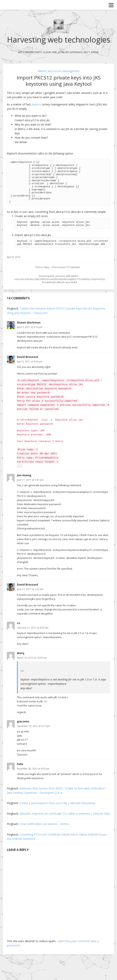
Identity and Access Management (59, 71)
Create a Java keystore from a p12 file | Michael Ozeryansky (57, 803)
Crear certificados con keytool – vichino (44, 824)
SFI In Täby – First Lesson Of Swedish (58, 267)
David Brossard (27, 357)
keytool (37, 104)
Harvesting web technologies (59, 40)
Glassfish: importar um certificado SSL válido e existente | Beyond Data (65, 814)
